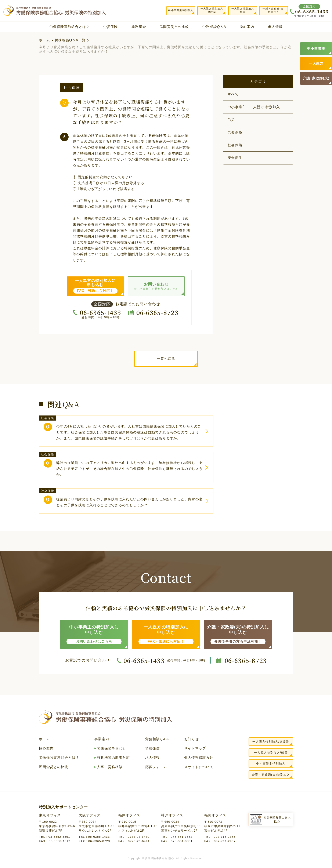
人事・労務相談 (110, 767)
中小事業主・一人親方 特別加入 (254, 107)
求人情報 (275, 27)
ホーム (44, 40)
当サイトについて (199, 767)
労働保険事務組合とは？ (70, 27)
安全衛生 (235, 158)
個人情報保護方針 (199, 758)
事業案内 (102, 739)
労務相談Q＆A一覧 (70, 40)
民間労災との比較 (174, 27)
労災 (231, 120)
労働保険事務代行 (112, 748)
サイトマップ (195, 748)
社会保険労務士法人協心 (277, 819)
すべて (233, 94)
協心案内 (247, 27)
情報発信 (153, 748)
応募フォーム (156, 767)
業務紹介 (139, 27)
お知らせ (192, 739)
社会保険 (235, 145)
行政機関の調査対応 (113, 758)
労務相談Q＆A (214, 27)
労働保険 (235, 132)
